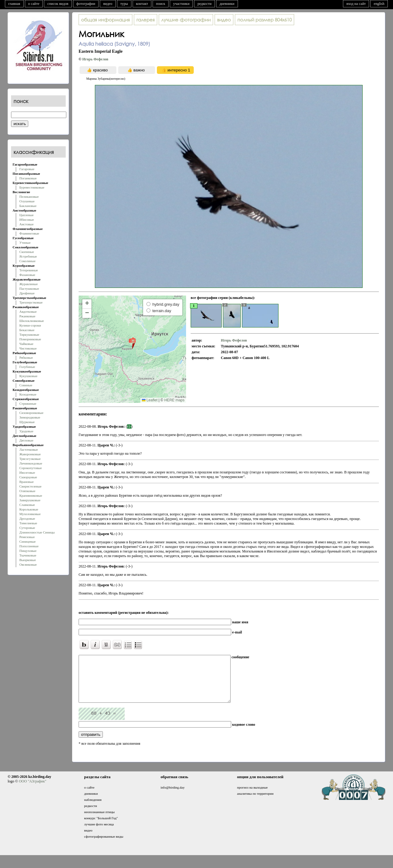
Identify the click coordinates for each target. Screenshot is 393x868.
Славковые (27, 505)
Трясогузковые (30, 459)
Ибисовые (27, 220)
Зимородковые (30, 417)
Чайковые (26, 344)
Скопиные (27, 252)
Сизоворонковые (31, 413)
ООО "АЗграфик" (32, 790)
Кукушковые (28, 376)
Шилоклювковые (32, 321)
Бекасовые (27, 330)
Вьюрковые (28, 560)
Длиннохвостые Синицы (37, 532)
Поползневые (29, 546)
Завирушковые (30, 500)
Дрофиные (27, 293)
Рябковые (26, 358)
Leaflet (150, 400)
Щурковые (27, 422)
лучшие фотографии (186, 20)
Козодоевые (28, 394)
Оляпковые (27, 491)
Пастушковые (29, 289)
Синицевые (27, 541)
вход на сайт (356, 4)
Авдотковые (28, 312)
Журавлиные (29, 284)
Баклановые (28, 206)
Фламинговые (29, 233)
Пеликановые (29, 197)
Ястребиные (28, 256)
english (379, 4)
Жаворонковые (30, 454)
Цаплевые (26, 215)
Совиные (26, 385)
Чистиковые (28, 348)
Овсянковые (28, 564)
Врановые (27, 482)
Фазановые (27, 275)
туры (124, 4)
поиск (161, 4)
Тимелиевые (28, 523)
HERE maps (174, 400)
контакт (142, 4)
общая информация (105, 20)
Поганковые (28, 178)
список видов (58, 4)
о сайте (34, 4)
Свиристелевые (30, 486)
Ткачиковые (28, 555)
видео (108, 4)
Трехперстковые (31, 302)
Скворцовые (28, 477)
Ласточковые (29, 449)
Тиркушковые (29, 335)
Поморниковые (30, 339)
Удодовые (26, 431)
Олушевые (27, 201)
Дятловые (26, 440)
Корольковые (29, 509)
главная (14, 4)
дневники (227, 4)
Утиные (25, 243)
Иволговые (27, 472)
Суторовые (27, 528)
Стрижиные (28, 403)
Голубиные (27, 367)
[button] (132, 343)
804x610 (265, 20)
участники (181, 4)
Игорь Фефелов (95, 59)
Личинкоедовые (31, 463)
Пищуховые (28, 551)
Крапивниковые (31, 495)
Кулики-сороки (30, 325)
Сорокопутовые (31, 468)
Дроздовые (27, 518)
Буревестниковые (32, 187)
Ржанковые (27, 316)
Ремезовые (27, 537)
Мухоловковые (30, 514)
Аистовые (26, 224)
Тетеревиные (29, 270)
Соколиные (27, 261)
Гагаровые (27, 169)
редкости (204, 4)
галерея (146, 20)
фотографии (86, 4)
